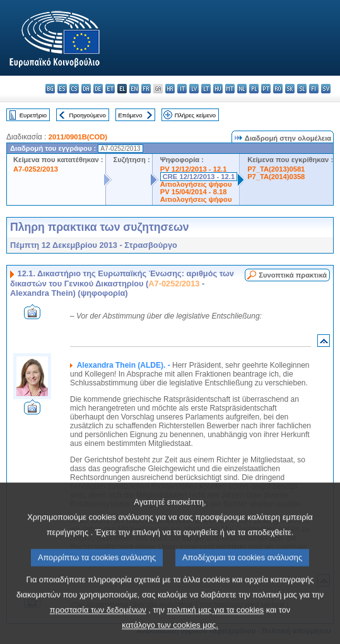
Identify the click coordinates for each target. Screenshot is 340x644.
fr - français (146, 89)
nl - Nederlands (242, 89)
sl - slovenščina (302, 89)
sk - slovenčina (290, 89)
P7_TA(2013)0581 (276, 169)
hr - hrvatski (170, 89)
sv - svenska (326, 89)
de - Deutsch (98, 89)
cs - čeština (74, 89)
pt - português (266, 89)
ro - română (278, 89)
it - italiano (182, 89)
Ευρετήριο (33, 115)
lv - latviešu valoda (194, 89)
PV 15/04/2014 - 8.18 (194, 192)
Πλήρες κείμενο (195, 115)
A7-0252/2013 (36, 169)
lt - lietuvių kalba (206, 89)
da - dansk (86, 89)
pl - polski (254, 89)
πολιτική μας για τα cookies (216, 627)
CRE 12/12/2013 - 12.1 (199, 177)
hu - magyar (218, 89)
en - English (134, 89)
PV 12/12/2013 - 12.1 (194, 169)
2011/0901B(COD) (78, 137)
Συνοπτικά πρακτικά (293, 275)
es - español (62, 89)
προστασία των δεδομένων (98, 627)
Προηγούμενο (87, 115)
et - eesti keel (110, 89)
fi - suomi (314, 89)
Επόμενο (130, 115)
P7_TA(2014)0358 (276, 177)
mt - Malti (230, 89)
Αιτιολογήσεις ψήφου (196, 184)
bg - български (50, 89)
